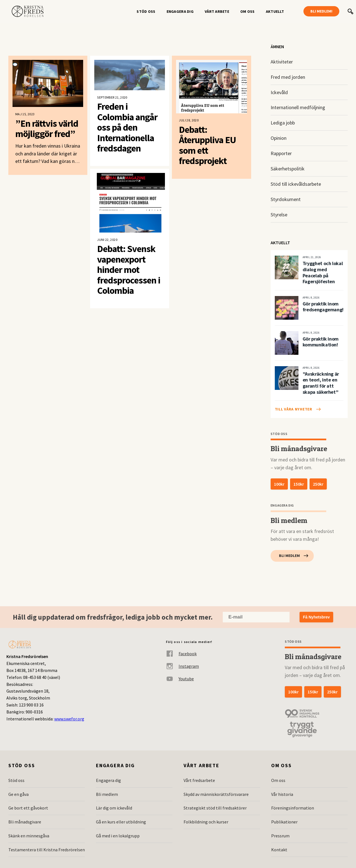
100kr (279, 484)
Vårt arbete (217, 11)
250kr (318, 484)
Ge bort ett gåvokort (28, 808)
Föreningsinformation (293, 808)
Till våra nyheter (294, 409)
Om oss (248, 11)
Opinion (279, 138)
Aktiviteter (282, 62)
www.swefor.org (69, 719)
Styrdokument (286, 199)
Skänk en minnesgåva (29, 836)
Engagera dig (180, 11)
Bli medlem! (321, 11)
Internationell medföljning (298, 107)
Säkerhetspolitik (288, 169)
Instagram (182, 666)
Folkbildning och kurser (206, 822)
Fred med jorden (288, 77)
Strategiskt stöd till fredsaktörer (215, 808)
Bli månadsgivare (25, 822)
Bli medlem (289, 556)
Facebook (181, 654)
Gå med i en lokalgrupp (118, 836)
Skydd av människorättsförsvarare (216, 794)
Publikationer (284, 822)
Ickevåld (279, 92)
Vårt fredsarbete (199, 780)
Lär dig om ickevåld (114, 808)
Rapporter (281, 153)
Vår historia (282, 794)
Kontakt (279, 850)
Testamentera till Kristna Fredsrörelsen (47, 850)
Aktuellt (275, 11)
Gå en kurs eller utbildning (121, 822)
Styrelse (279, 215)
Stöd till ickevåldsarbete (296, 184)
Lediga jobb (283, 123)
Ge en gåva (18, 794)
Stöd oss (146, 11)
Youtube (180, 679)
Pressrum (280, 836)
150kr (299, 484)
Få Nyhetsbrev (316, 617)
